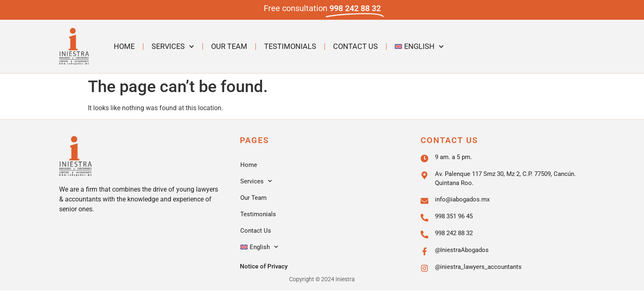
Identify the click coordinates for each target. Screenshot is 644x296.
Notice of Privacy (264, 266)
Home (124, 46)
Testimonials (290, 46)
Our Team (229, 46)
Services (173, 47)
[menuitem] (419, 46)
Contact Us (355, 46)
